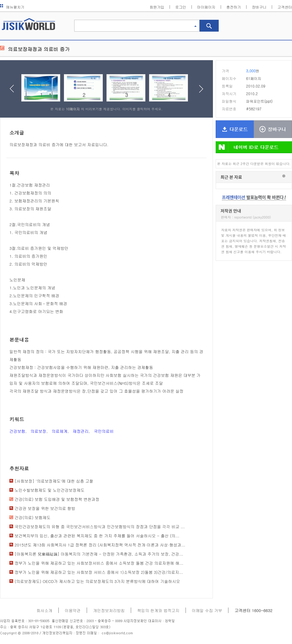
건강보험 (17, 431)
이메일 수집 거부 (207, 610)
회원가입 (157, 7)
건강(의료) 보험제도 (33, 517)
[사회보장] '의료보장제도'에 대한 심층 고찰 (54, 481)
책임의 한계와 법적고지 (158, 610)
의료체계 (60, 431)
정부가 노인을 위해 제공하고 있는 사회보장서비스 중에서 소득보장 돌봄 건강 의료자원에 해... (99, 563)
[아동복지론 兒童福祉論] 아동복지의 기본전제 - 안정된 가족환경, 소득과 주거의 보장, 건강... (99, 554)
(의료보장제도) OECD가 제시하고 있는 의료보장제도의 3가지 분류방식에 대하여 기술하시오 (97, 581)
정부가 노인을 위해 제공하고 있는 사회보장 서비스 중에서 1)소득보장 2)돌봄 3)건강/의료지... (99, 572)
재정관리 (81, 431)
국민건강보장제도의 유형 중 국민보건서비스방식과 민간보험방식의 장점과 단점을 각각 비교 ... (100, 527)
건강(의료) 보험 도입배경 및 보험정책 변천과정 (57, 499)
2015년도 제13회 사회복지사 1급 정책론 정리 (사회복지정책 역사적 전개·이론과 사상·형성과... (100, 545)
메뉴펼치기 (12, 7)
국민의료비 (104, 431)
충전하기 (234, 7)
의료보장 (38, 431)
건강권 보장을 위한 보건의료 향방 (45, 508)
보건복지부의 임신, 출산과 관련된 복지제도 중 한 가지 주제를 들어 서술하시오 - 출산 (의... (97, 536)
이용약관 (73, 610)
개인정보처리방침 (109, 610)
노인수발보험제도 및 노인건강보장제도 (50, 490)
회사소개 (44, 610)
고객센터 (285, 7)
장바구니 (259, 7)
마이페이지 (206, 7)
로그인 (181, 7)
